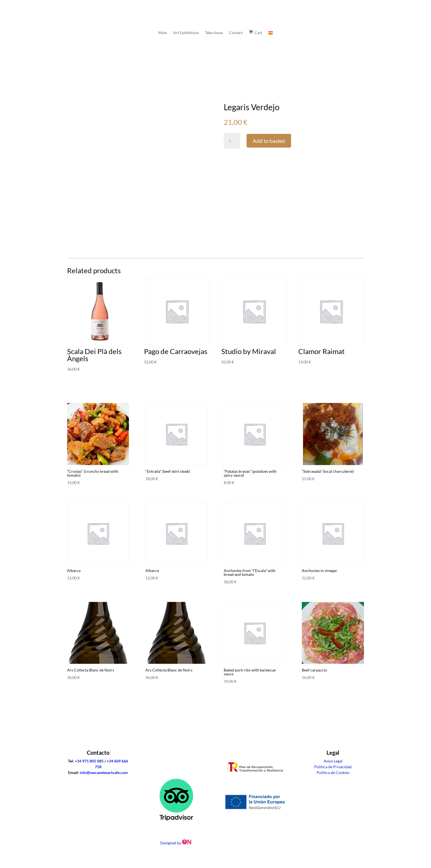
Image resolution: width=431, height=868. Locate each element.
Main (163, 33)
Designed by (176, 843)
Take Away (214, 33)
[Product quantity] (232, 141)
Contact (236, 33)
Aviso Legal (333, 761)
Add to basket (269, 141)
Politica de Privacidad (333, 767)
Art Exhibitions (186, 33)
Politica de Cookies (333, 772)
